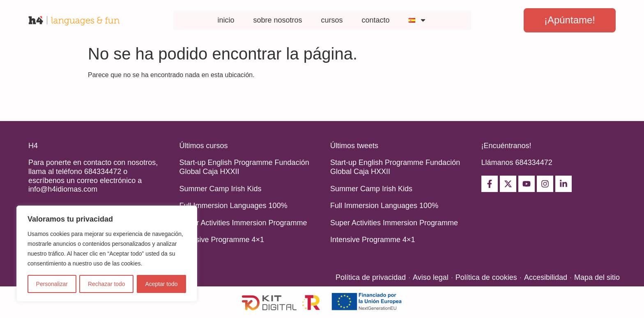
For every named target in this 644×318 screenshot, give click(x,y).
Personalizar (52, 284)
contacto (376, 20)
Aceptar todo (161, 284)
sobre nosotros (277, 20)
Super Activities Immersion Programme (243, 223)
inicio (226, 20)
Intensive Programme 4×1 (222, 240)
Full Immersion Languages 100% (233, 206)
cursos (332, 20)
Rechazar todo (107, 284)
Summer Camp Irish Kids (221, 189)
